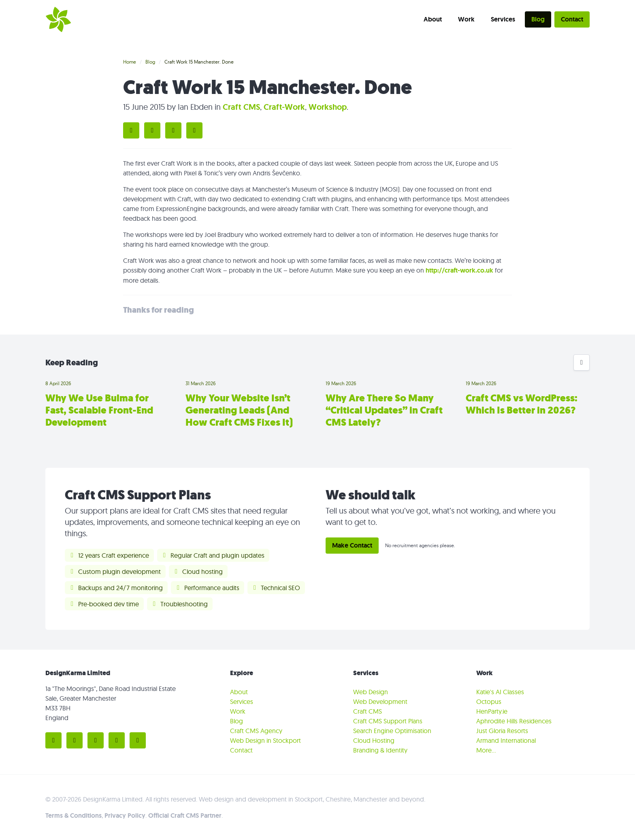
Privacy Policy (125, 815)
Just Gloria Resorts (502, 731)
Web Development (380, 701)
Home (130, 62)
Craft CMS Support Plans (388, 721)
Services (503, 19)
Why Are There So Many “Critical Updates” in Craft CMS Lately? (384, 410)
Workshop (328, 107)
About (433, 19)
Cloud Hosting (374, 740)
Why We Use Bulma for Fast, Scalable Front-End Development (99, 410)
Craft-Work (284, 107)
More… (486, 750)
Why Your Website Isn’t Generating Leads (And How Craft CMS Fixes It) (239, 410)
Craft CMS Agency (256, 731)
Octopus (489, 701)
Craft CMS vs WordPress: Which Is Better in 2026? (522, 404)
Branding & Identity (380, 750)
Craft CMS (241, 107)
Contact (572, 19)
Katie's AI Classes (500, 692)
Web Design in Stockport (265, 740)
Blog (538, 19)
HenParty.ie (492, 711)
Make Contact (352, 545)
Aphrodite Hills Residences (514, 721)
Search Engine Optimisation (392, 731)
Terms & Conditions (74, 815)
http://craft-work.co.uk (459, 270)
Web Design (371, 692)
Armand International (506, 740)
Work (466, 19)
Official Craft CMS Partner (185, 815)
